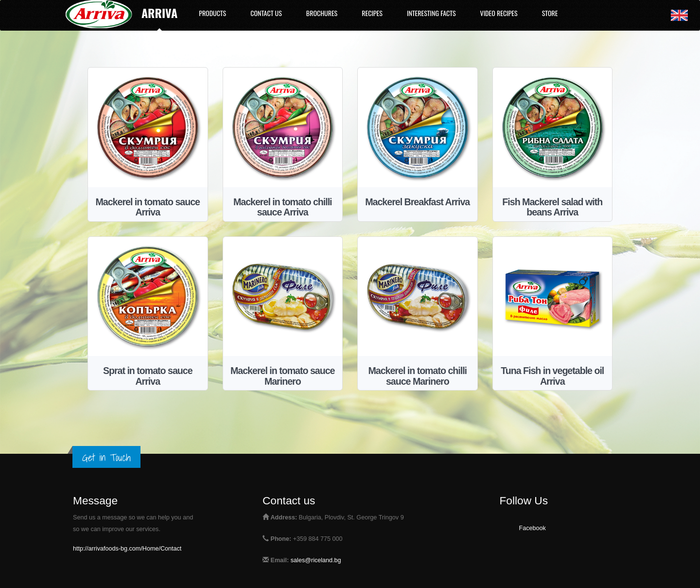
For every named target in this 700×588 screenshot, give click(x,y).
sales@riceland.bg (316, 560)
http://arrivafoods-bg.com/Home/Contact (127, 549)
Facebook (533, 528)
